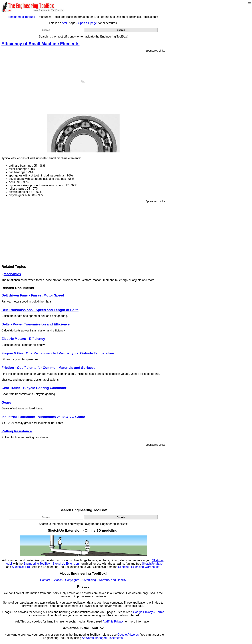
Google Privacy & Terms (149, 612)
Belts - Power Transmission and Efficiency (36, 324)
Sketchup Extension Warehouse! (139, 567)
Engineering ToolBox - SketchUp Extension (52, 564)
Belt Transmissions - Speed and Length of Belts (40, 310)
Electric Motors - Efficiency (23, 339)
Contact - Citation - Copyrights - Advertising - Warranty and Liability (83, 580)
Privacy (83, 587)
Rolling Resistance (17, 431)
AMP (65, 23)
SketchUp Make (152, 564)
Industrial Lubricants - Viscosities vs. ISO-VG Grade (43, 417)
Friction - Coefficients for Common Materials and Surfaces (49, 368)
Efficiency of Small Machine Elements (40, 44)
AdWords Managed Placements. (103, 638)
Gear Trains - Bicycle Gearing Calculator (34, 388)
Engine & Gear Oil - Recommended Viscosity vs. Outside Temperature (58, 353)
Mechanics (12, 274)
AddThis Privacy (114, 622)
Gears (6, 402)
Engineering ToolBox (22, 17)
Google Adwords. (129, 635)
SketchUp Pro (21, 567)
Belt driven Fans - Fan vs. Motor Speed (33, 295)
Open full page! (88, 23)
